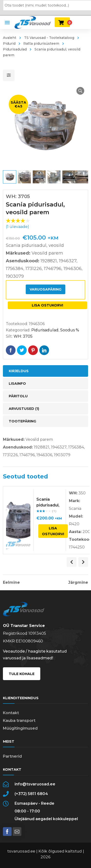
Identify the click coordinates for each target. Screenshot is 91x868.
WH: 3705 (23, 336)
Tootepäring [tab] (22, 421)
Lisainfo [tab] (17, 384)
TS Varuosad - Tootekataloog (49, 38)
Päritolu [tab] (18, 396)
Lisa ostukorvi (47, 305)
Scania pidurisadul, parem (48, 505)
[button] (80, 91)
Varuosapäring (45, 289)
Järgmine (78, 583)
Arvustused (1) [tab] (24, 409)
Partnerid (12, 756)
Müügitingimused (20, 728)
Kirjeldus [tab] (19, 371)
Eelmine (11, 583)
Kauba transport (19, 721)
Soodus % (70, 330)
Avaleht (10, 38)
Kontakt (11, 713)
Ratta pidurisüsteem (41, 43)
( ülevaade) (17, 227)
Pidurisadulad (45, 330)
